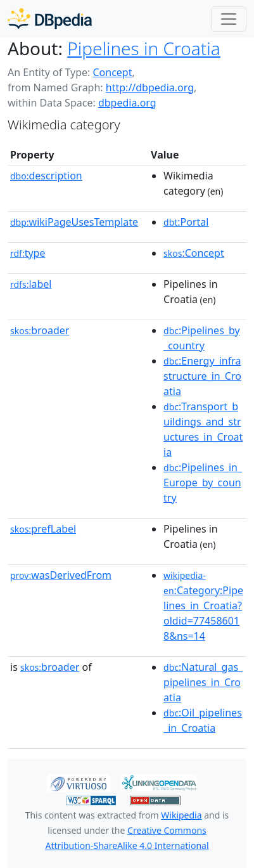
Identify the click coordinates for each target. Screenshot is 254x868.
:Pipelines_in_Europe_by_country (203, 483)
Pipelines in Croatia (144, 48)
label (31, 284)
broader (40, 330)
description (46, 176)
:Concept (194, 253)
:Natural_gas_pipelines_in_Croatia (203, 682)
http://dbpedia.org (150, 87)
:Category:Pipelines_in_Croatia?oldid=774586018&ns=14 (203, 606)
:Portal (186, 222)
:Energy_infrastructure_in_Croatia (202, 376)
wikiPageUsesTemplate (74, 222)
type (28, 253)
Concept (112, 72)
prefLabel (43, 529)
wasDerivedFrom (61, 575)
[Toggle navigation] (229, 19)
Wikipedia (181, 815)
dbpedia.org (127, 103)
